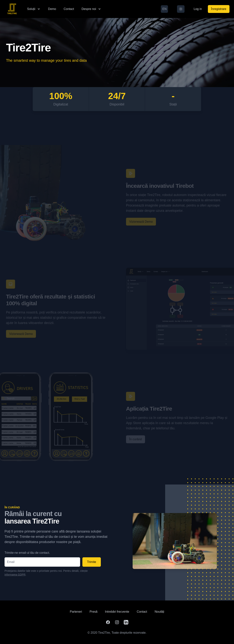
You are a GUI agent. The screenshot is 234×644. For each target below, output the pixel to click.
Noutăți (159, 612)
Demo (52, 9)
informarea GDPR (15, 575)
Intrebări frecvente (117, 612)
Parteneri (76, 612)
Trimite (92, 562)
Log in (198, 9)
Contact (69, 9)
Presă (93, 612)
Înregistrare (219, 9)
